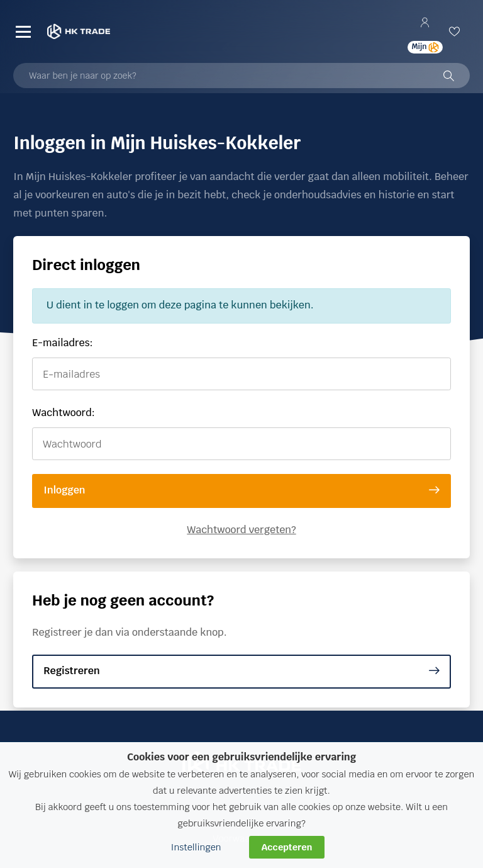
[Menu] (23, 31)
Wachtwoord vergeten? (241, 530)
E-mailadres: (62, 343)
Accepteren (287, 847)
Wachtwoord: (64, 413)
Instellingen (196, 847)
